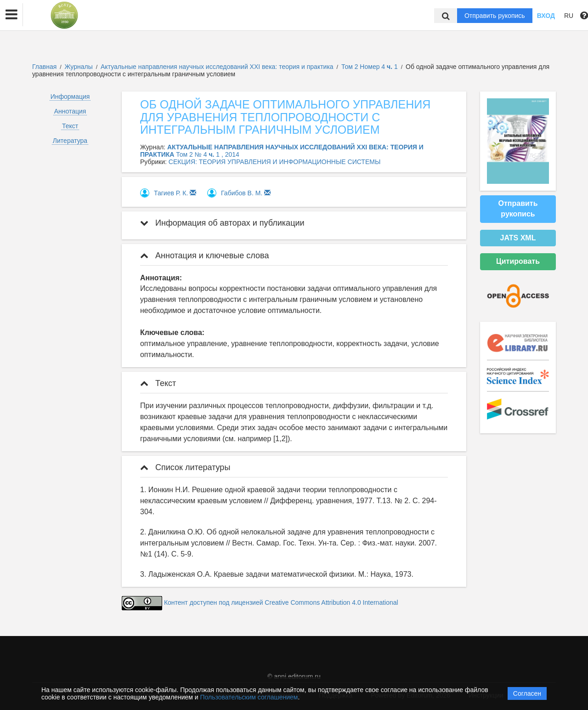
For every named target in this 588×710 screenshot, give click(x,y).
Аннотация (70, 111)
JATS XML (518, 238)
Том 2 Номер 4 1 (370, 67)
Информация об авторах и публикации (222, 223)
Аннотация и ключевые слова (204, 256)
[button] (11, 15)
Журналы (79, 67)
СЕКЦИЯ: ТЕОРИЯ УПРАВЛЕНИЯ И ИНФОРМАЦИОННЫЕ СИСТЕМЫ (274, 162)
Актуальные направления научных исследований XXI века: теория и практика (218, 67)
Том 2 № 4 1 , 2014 (208, 154)
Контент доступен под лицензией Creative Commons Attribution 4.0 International (281, 602)
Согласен (527, 693)
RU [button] (569, 16)
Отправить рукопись (495, 16)
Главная (44, 67)
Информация (70, 97)
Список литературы (185, 467)
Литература (70, 141)
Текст (70, 126)
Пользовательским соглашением (249, 697)
